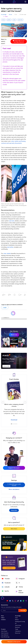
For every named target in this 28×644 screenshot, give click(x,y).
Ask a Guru (14, 529)
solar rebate (7, 253)
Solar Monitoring (5, 637)
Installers (3, 620)
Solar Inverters (5, 633)
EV (16, 623)
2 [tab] (13, 424)
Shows (10, 14)
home (3, 20)
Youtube (5, 579)
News (2, 616)
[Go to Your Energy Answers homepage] (14, 2)
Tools (17, 629)
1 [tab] (11, 424)
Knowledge (4, 14)
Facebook (6, 583)
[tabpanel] (14, 401)
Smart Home (18, 625)
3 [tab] (14, 424)
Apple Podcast (19, 592)
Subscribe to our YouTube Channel (19, 41)
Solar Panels (4, 631)
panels (9, 20)
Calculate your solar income (14, 485)
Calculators (18, 631)
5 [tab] (17, 424)
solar (14, 20)
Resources (18, 633)
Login (5, 307)
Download (14, 420)
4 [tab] (15, 424)
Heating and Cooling (20, 622)
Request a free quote (14, 642)
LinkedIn (5, 587)
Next (25, 402)
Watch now (14, 335)
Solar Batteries (5, 635)
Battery (17, 620)
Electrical (17, 627)
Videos (3, 618)
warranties (10, 247)
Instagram (20, 579)
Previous (3, 402)
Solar (16, 14)
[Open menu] (2, 2)
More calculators (14, 489)
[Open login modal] (25, 2)
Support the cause (14, 468)
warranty (20, 20)
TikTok (19, 587)
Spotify (5, 591)
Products (3, 629)
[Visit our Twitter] (13, 601)
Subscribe (14, 510)
